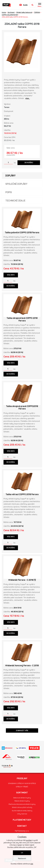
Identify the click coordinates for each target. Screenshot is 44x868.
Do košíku (29, 163)
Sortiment (11, 12)
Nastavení (22, 858)
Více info (11, 275)
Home (4, 12)
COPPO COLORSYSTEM (10, 15)
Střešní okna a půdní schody (22, 807)
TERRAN (37, 12)
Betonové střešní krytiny (22, 798)
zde (32, 864)
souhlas (29, 840)
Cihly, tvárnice (22, 814)
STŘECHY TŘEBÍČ (22, 787)
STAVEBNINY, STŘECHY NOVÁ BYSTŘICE (22, 783)
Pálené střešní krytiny (22, 801)
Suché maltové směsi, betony (22, 811)
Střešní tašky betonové (24, 12)
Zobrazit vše (22, 731)
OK (22, 853)
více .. (28, 98)
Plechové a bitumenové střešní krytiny (22, 804)
